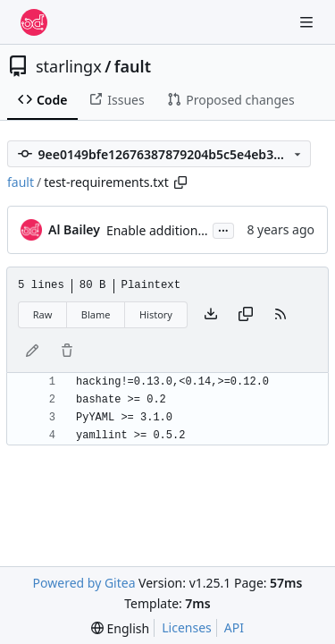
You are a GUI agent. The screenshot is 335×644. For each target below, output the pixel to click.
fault (133, 66)
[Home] (34, 22)
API (234, 627)
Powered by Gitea (84, 583)
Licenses (187, 627)
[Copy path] (180, 182)
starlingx (69, 66)
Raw (43, 314)
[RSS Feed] (281, 315)
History (156, 314)
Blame (96, 314)
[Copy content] (246, 315)
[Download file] (211, 315)
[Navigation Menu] (308, 22)
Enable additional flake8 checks (198, 230)
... (223, 229)
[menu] (120, 628)
